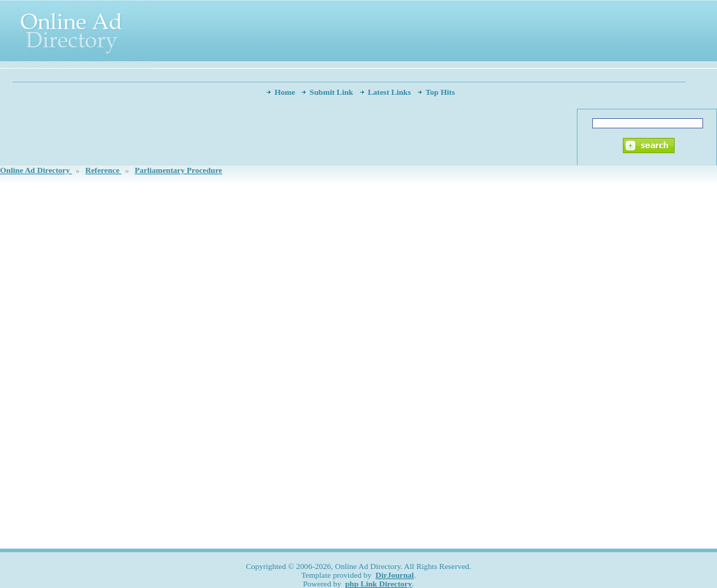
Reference (104, 170)
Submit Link (331, 92)
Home (285, 92)
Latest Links (390, 92)
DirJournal (395, 575)
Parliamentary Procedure (179, 170)
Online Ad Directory (36, 170)
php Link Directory (379, 584)
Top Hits (440, 92)
